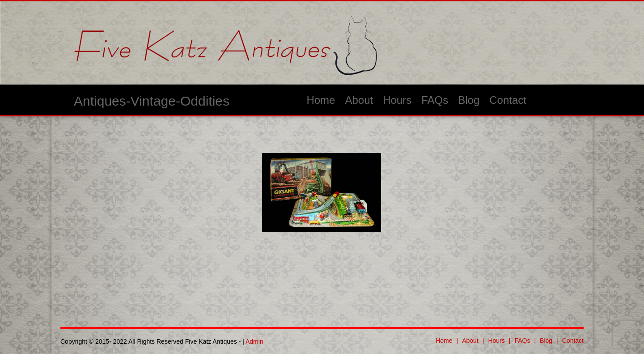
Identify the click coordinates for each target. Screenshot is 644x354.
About (359, 100)
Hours (397, 100)
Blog (469, 100)
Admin (254, 341)
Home (321, 100)
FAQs (435, 100)
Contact (508, 100)
